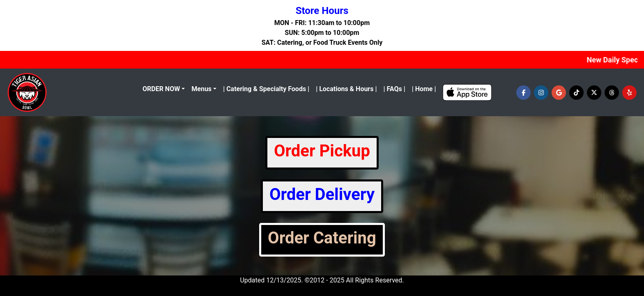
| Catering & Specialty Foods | (266, 89)
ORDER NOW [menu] (161, 89)
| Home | (424, 89)
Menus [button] (201, 89)
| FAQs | (394, 89)
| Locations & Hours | (346, 89)
